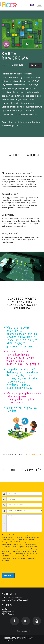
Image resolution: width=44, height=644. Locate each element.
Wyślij (8, 575)
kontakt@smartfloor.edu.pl (17, 600)
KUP (36, 65)
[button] (3, 266)
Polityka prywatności (22, 631)
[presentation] (20, 566)
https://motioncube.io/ (32, 454)
